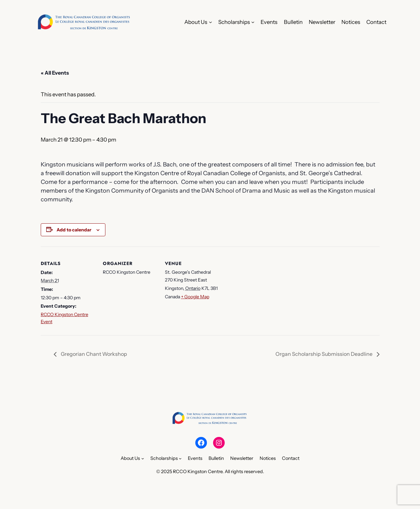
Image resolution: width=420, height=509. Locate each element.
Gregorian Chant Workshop (93, 354)
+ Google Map (195, 297)
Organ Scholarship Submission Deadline (324, 354)
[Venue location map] (261, 291)
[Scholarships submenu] (253, 22)
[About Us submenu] (210, 22)
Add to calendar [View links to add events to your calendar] (74, 230)
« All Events (55, 73)
